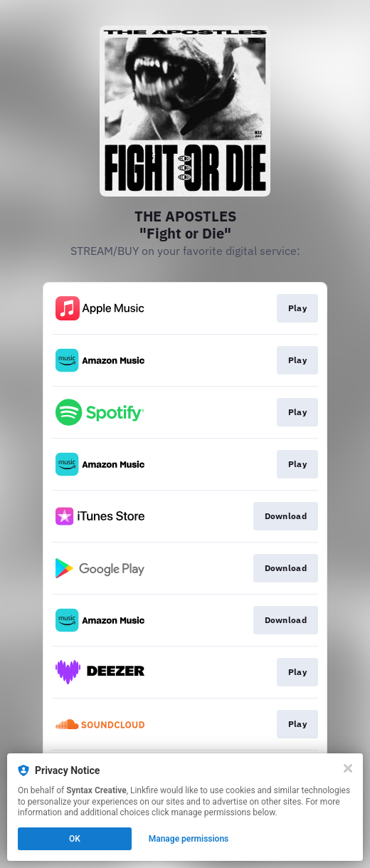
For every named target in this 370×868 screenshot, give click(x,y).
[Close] (348, 768)
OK (75, 839)
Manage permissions (189, 839)
